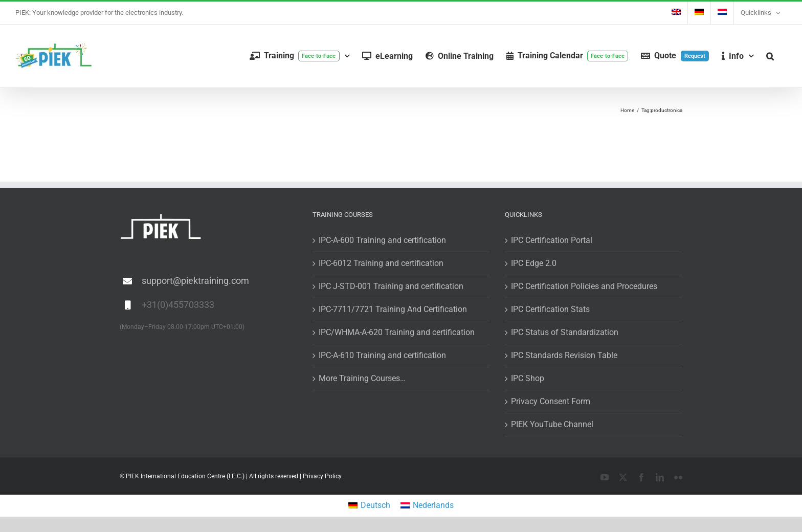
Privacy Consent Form (551, 401)
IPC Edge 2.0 (534, 263)
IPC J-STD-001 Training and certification (391, 286)
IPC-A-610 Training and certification (382, 355)
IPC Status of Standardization (565, 332)
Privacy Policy (322, 476)
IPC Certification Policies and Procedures (584, 286)
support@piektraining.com (195, 281)
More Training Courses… (362, 378)
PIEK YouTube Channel (552, 424)
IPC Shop (528, 378)
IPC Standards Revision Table (564, 355)
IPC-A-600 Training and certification (382, 240)
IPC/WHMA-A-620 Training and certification (397, 332)
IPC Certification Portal (552, 240)
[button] (770, 56)
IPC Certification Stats (550, 309)
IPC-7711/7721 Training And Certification (393, 309)
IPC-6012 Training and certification (381, 263)
